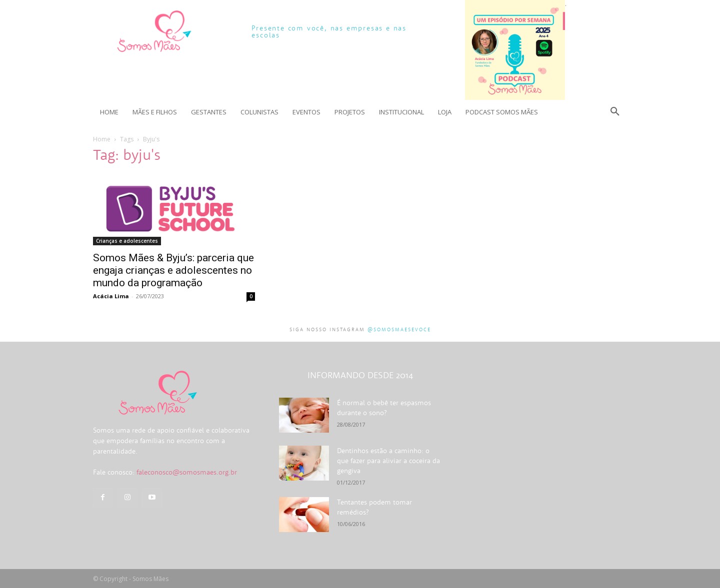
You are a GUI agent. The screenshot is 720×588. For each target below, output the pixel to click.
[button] (615, 112)
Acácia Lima (111, 296)
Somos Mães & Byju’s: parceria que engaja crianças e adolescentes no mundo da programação (173, 270)
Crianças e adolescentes (127, 241)
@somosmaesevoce (399, 329)
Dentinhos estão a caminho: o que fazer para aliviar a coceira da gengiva (388, 461)
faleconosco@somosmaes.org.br (187, 472)
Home (102, 139)
